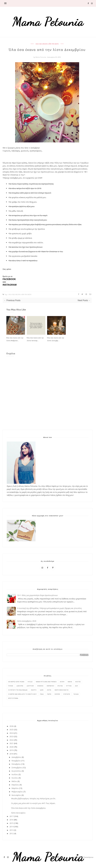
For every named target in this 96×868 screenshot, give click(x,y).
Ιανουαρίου (16, 795)
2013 (11, 830)
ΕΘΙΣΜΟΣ (40, 686)
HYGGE (30, 682)
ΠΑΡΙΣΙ (49, 694)
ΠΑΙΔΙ (42, 694)
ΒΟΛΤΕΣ (78, 682)
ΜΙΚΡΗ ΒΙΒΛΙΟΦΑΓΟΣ (62, 690)
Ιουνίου (15, 778)
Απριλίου (15, 785)
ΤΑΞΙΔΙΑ (76, 694)
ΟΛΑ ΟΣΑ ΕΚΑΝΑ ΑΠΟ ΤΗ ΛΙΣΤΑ (47, 44)
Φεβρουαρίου (17, 792)
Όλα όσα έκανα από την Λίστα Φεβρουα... (15, 339)
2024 (11, 733)
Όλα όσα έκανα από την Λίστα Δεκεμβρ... (56, 339)
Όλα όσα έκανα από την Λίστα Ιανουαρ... (35, 339)
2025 (11, 730)
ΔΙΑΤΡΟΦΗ (30, 686)
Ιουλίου (15, 774)
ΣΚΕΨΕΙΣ (57, 694)
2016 (11, 820)
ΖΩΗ (76, 686)
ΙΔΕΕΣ (42, 690)
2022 (11, 740)
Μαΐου (14, 781)
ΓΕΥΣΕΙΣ (11, 686)
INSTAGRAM (10, 285)
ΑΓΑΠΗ (62, 682)
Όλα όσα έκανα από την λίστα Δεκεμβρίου (28, 808)
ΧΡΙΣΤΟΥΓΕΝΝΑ (13, 698)
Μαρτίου (15, 788)
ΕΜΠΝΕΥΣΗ (50, 686)
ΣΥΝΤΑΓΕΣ (67, 694)
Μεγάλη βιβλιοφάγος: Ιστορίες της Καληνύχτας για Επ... (34, 798)
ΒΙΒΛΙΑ (70, 682)
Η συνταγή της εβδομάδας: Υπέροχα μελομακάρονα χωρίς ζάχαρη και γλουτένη (49, 608)
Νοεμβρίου (16, 761)
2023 (11, 736)
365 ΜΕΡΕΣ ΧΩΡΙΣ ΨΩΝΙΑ (16, 682)
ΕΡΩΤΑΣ (60, 686)
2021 (11, 743)
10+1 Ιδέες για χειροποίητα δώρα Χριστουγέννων (37, 595)
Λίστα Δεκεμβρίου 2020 (27, 621)
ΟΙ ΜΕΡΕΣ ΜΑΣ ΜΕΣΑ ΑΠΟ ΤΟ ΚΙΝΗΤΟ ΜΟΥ (22, 694)
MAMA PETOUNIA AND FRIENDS (46, 682)
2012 (11, 833)
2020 (11, 747)
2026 (11, 726)
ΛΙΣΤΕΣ (49, 690)
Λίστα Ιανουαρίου (18, 813)
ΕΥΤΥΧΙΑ (69, 686)
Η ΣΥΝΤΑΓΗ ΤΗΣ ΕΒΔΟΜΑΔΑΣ (18, 690)
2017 (11, 816)
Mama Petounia (41, 57)
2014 (11, 827)
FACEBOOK (9, 279)
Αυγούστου (16, 771)
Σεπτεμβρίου (17, 768)
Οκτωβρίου (16, 764)
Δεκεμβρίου (16, 757)
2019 (11, 750)
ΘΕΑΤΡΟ (34, 690)
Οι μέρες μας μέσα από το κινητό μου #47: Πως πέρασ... (34, 803)
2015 (11, 823)
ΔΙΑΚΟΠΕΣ (20, 686)
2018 (11, 754)
